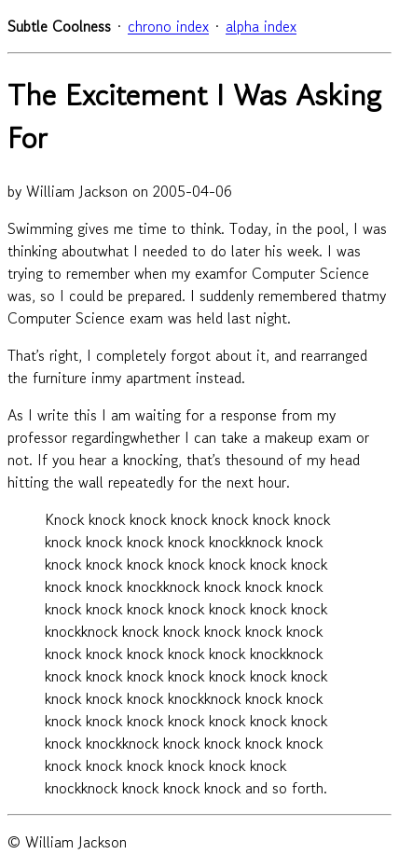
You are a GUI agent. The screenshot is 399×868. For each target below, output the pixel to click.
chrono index (168, 26)
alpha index (261, 26)
